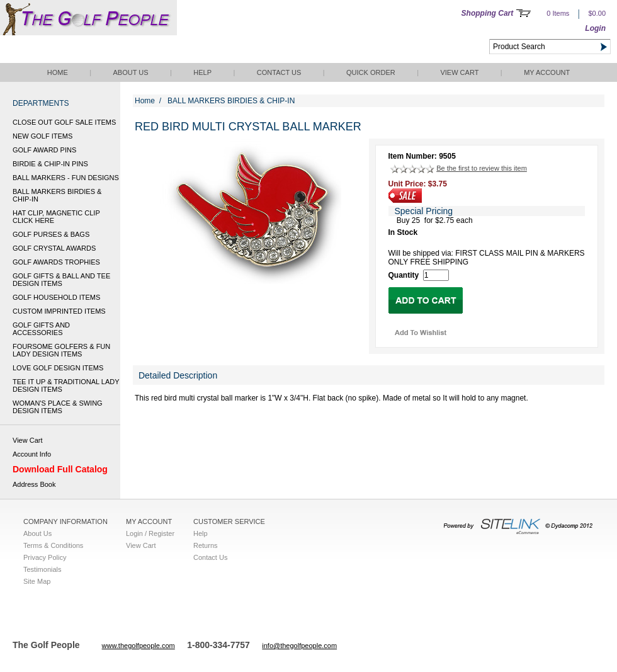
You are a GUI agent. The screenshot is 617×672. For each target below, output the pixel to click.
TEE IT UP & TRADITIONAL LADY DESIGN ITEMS (66, 385)
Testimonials (42, 569)
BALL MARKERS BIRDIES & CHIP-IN (57, 195)
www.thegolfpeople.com (139, 646)
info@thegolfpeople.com (299, 646)
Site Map (37, 581)
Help (202, 72)
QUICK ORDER (371, 72)
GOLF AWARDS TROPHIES (56, 262)
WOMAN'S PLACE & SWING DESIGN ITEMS (58, 407)
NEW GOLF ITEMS (42, 136)
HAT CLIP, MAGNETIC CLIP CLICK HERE (56, 217)
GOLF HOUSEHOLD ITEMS (56, 297)
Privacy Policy (45, 557)
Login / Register (150, 533)
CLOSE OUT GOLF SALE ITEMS (64, 122)
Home (58, 72)
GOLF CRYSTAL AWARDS (54, 248)
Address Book (34, 484)
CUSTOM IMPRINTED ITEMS (59, 311)
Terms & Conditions (53, 545)
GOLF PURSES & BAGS (51, 234)
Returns (206, 545)
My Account (547, 72)
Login (595, 28)
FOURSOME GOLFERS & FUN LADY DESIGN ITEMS (61, 350)
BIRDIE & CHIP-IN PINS (50, 164)
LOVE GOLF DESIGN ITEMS (58, 368)
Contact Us (279, 72)
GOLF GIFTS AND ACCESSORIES (41, 329)
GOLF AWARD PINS (44, 150)
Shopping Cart (488, 13)
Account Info (32, 454)
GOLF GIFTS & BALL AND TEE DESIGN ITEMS (61, 280)
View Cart (459, 72)
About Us (130, 72)
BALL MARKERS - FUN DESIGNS (66, 178)
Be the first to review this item (482, 168)
